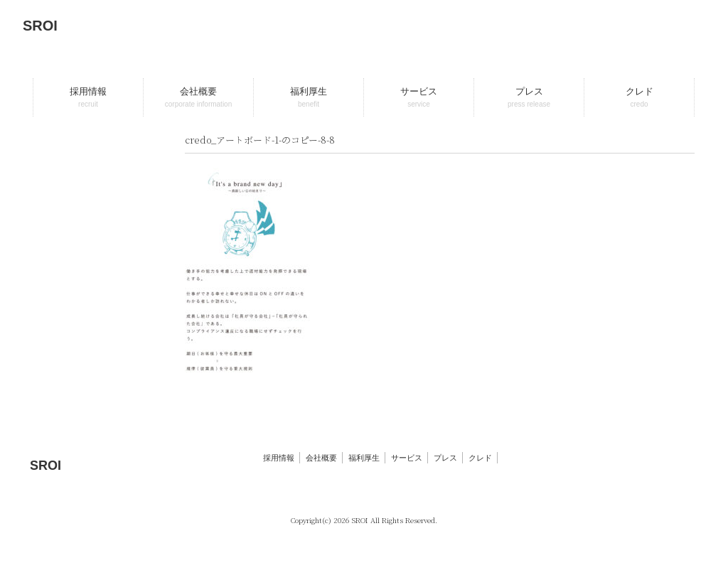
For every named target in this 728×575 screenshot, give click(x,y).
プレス (445, 458)
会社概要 (321, 458)
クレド (480, 458)
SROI (40, 26)
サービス (407, 458)
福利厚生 (364, 458)
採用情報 (279, 458)
